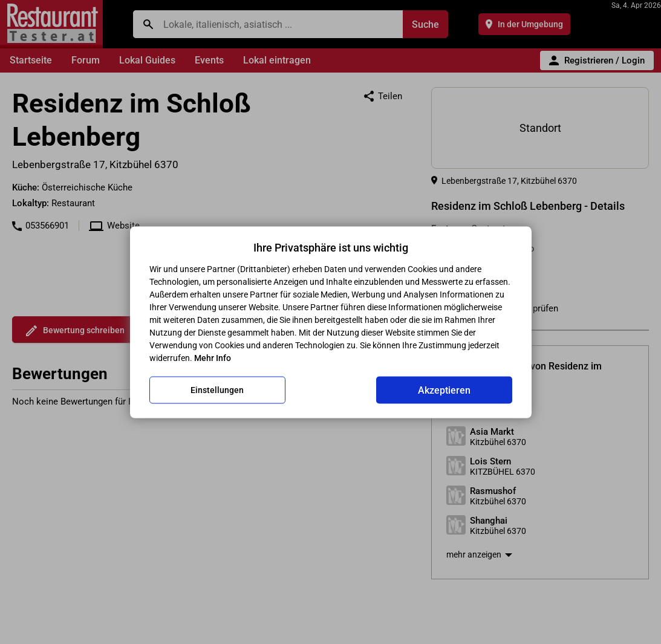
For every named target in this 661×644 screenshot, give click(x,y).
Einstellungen (217, 390)
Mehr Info (213, 357)
